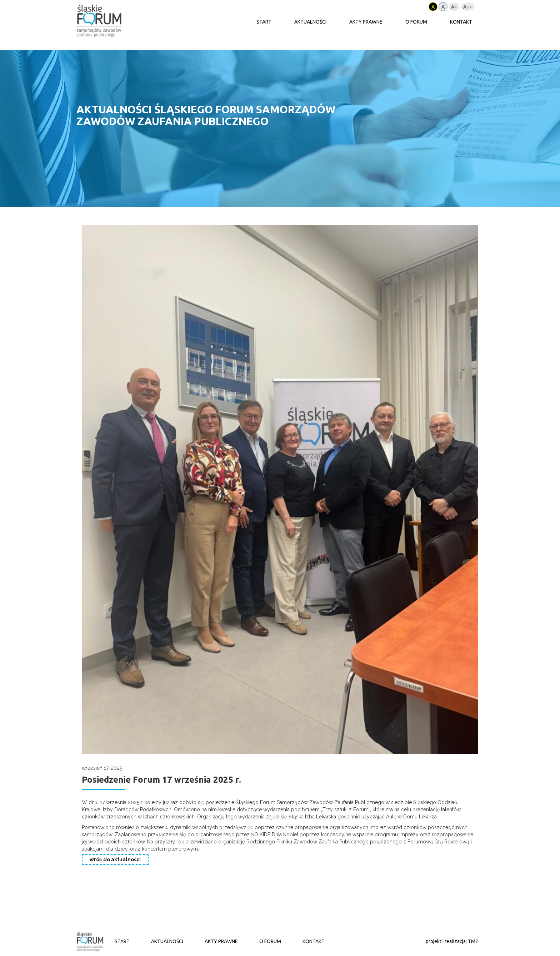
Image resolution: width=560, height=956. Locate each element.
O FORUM (416, 22)
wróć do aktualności (115, 860)
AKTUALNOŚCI (310, 22)
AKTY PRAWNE (366, 22)
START (264, 22)
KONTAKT (461, 22)
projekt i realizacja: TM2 (452, 941)
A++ (468, 7)
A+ (454, 7)
